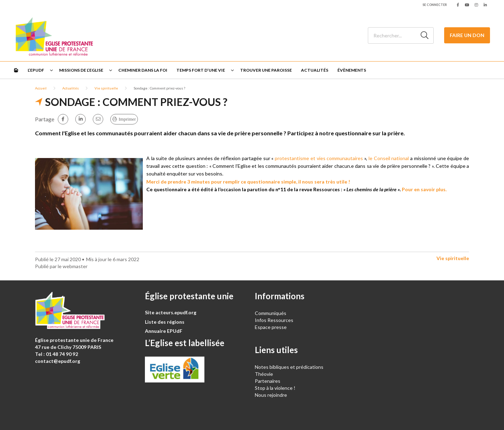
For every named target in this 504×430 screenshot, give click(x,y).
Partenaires (268, 381)
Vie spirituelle (106, 88)
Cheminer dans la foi (143, 70)
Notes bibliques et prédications (289, 367)
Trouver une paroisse (266, 70)
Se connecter (435, 5)
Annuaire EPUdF (164, 331)
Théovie (264, 374)
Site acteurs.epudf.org (171, 312)
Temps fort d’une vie (201, 70)
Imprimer (127, 119)
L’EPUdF (36, 70)
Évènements (352, 70)
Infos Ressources (275, 320)
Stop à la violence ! (275, 388)
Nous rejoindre (271, 395)
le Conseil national (389, 158)
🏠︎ (16, 70)
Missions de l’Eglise (81, 70)
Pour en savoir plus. (424, 189)
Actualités (315, 70)
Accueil (41, 88)
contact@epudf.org (58, 361)
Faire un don (467, 35)
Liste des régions (165, 322)
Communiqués (271, 313)
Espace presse (271, 327)
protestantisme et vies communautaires (319, 158)
